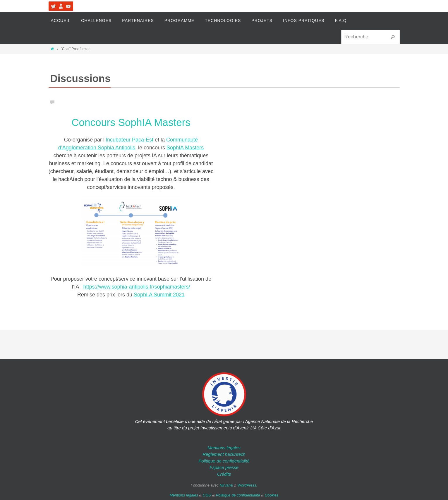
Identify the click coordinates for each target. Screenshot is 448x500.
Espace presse (224, 467)
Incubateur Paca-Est (129, 140)
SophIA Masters (185, 148)
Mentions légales (224, 448)
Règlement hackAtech (224, 454)
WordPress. (247, 485)
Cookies (272, 495)
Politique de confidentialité (224, 461)
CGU (207, 495)
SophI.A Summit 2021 (159, 295)
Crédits (224, 474)
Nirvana (226, 485)
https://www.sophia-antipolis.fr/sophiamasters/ (137, 287)
